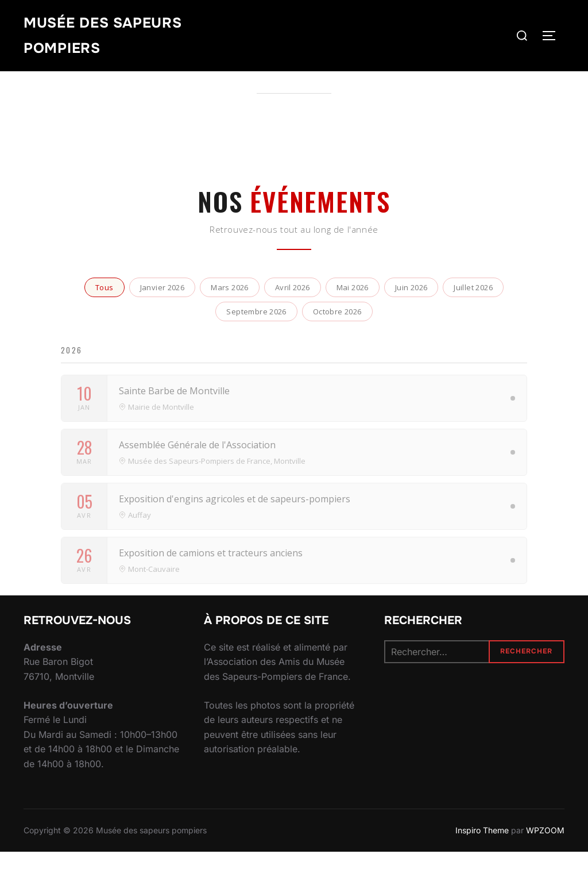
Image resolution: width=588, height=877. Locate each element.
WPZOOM (545, 855)
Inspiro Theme (482, 855)
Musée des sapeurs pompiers (108, 37)
